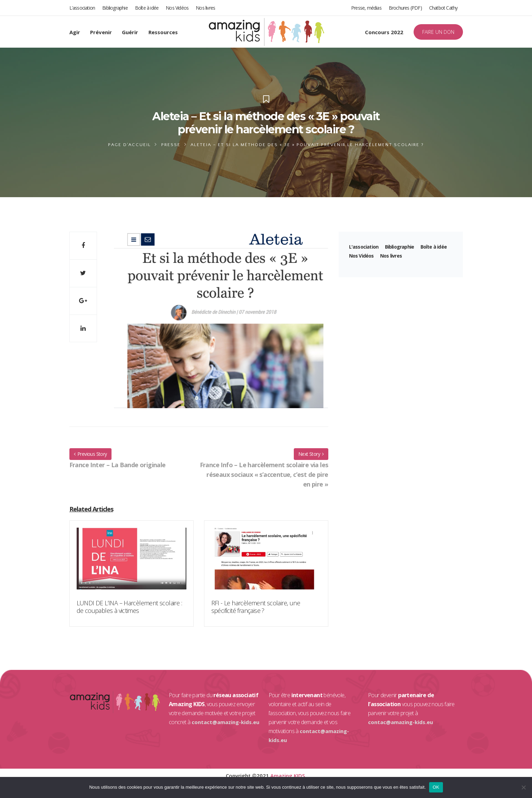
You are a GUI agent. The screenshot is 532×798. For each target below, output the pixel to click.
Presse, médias (366, 8)
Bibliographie (115, 8)
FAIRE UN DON (438, 32)
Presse (171, 145)
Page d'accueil (129, 145)
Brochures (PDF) (405, 8)
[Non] (523, 787)
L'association (82, 8)
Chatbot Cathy (443, 8)
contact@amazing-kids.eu (225, 722)
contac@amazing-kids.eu (400, 722)
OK (436, 787)
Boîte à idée (147, 8)
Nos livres (205, 8)
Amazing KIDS (288, 776)
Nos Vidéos (177, 8)
